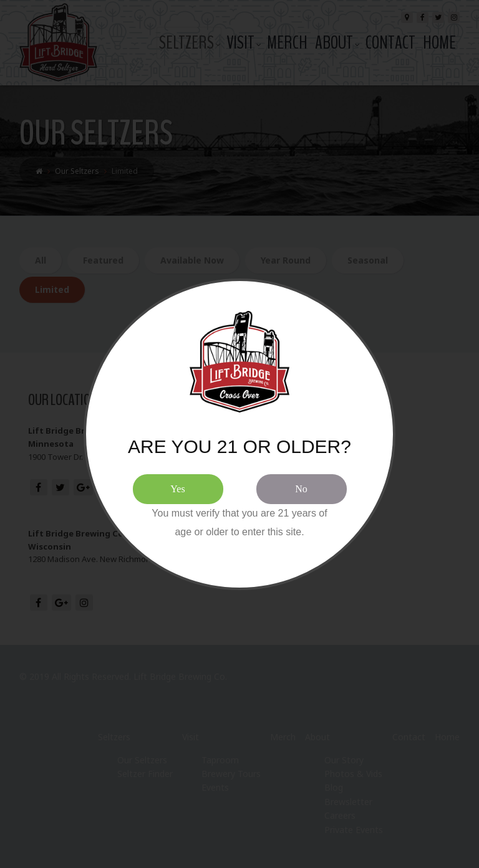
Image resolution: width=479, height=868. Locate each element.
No (301, 489)
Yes (177, 489)
